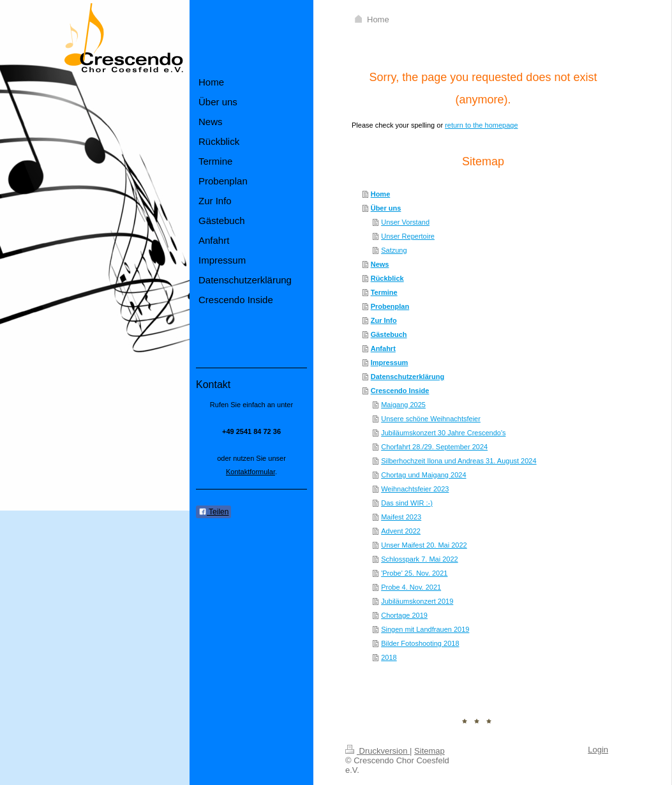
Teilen (213, 512)
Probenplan (390, 306)
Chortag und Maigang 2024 (423, 475)
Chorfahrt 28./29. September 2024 (434, 447)
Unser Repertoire (408, 236)
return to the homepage (481, 125)
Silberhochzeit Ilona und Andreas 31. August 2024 (459, 461)
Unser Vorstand (405, 222)
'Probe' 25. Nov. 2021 (414, 573)
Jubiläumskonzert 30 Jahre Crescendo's (443, 433)
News (380, 264)
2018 (389, 657)
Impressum (390, 363)
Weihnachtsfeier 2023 (415, 489)
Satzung (394, 250)
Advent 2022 (401, 531)
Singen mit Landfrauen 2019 (425, 629)
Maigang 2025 (403, 405)
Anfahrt (383, 348)
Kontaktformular (250, 472)
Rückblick (387, 278)
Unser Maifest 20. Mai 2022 (424, 545)
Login (598, 750)
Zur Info (384, 320)
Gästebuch (389, 334)
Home (381, 194)
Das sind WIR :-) (407, 503)
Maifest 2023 (401, 517)
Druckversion (377, 751)
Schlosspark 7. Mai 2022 (419, 559)
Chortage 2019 (404, 615)
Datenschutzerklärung (408, 377)
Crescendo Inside (400, 391)
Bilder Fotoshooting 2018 (420, 643)
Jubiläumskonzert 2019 (417, 601)
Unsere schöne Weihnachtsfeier (431, 419)
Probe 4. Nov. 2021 (411, 587)
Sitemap (429, 751)
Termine (384, 292)
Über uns (386, 208)
